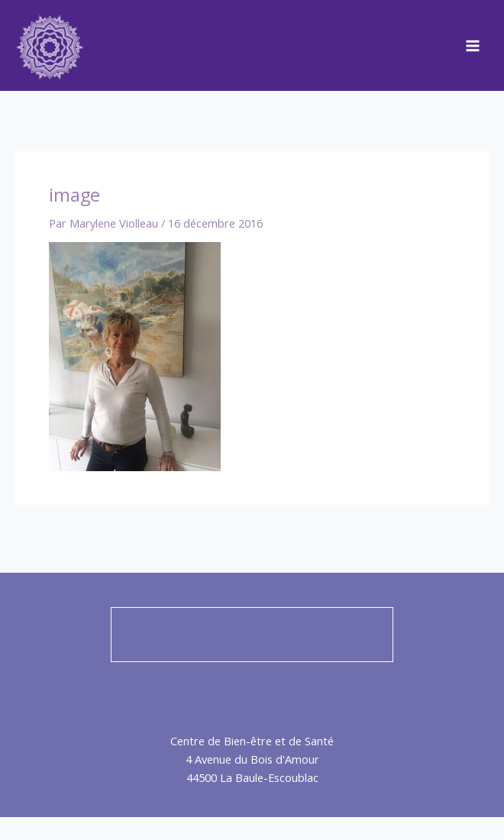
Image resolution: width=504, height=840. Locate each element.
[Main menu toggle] (473, 46)
